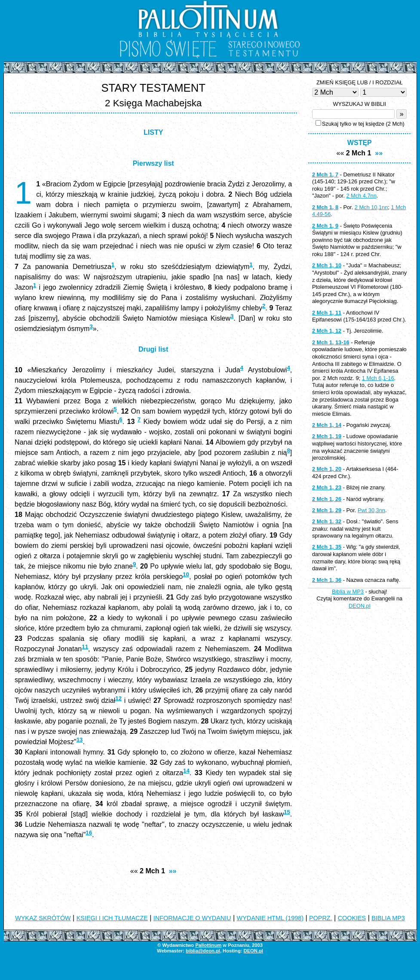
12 (118, 698)
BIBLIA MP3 (388, 918)
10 (186, 574)
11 (85, 647)
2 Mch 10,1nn (371, 207)
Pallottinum (208, 945)
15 (287, 812)
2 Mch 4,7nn (361, 196)
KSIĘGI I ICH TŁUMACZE (112, 918)
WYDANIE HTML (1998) (270, 918)
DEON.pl (360, 606)
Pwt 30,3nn (371, 510)
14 (186, 771)
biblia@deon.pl (203, 951)
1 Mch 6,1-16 (378, 378)
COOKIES (352, 918)
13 (80, 740)
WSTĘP (360, 143)
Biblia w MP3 (348, 592)
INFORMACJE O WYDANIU (192, 918)
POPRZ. (321, 918)
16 (89, 833)
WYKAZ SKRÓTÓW (43, 918)
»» (173, 871)
